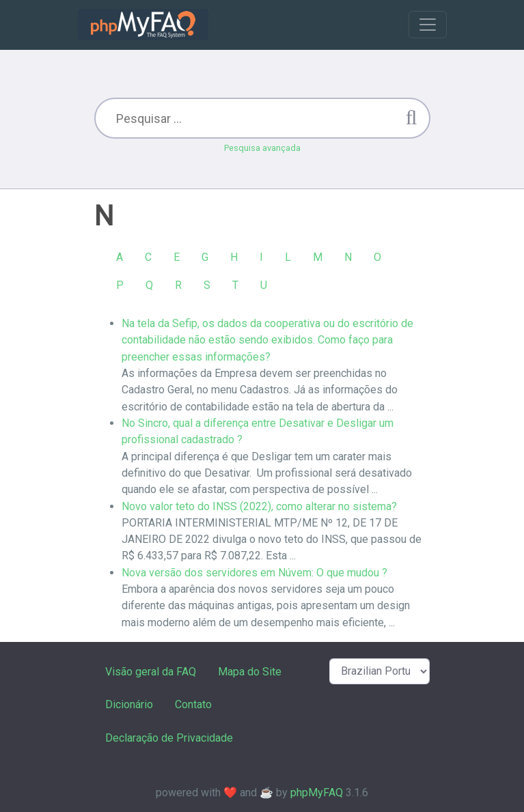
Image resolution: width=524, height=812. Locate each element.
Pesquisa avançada (262, 148)
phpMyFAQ (317, 793)
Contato (193, 704)
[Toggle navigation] (428, 25)
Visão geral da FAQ (151, 672)
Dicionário (129, 704)
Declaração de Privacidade (169, 738)
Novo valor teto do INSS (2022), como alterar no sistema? (259, 506)
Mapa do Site (250, 672)
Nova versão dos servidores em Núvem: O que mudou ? (254, 573)
